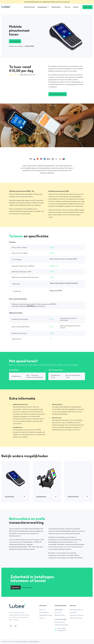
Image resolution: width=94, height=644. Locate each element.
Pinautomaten (56, 7)
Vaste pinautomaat (76, 618)
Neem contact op (27, 587)
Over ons (68, 7)
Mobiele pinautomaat (77, 615)
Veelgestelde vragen (46, 615)
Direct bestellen (15, 41)
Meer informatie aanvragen (58, 94)
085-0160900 (30, 46)
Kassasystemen (42, 7)
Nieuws (42, 618)
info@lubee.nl (62, 630)
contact (57, 2)
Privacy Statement (34, 641)
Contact (76, 7)
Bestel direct (88, 7)
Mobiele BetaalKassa (76, 610)
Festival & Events (29, 7)
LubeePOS (73, 612)
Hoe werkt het (44, 612)
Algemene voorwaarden (21, 641)
